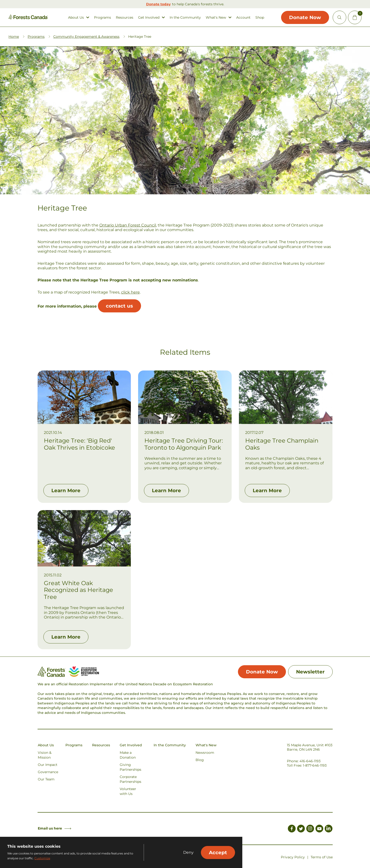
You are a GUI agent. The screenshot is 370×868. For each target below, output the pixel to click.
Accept (218, 853)
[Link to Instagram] (310, 829)
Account (243, 18)
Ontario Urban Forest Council (128, 225)
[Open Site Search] (339, 17)
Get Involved (149, 18)
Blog (200, 760)
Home (14, 37)
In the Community (185, 18)
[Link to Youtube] (319, 829)
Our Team (46, 779)
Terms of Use (322, 857)
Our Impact (48, 765)
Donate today (158, 4)
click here (130, 292)
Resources (125, 18)
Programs (102, 18)
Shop (260, 18)
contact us (119, 306)
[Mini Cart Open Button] (355, 17)
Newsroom (205, 753)
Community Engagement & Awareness (86, 37)
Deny (188, 853)
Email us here (55, 828)
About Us (76, 18)
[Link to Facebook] (292, 829)
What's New (216, 18)
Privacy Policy (293, 857)
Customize (42, 858)
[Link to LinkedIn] (329, 829)
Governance (48, 772)
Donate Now (305, 17)
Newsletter (310, 672)
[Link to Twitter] (301, 829)
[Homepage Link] (28, 18)
